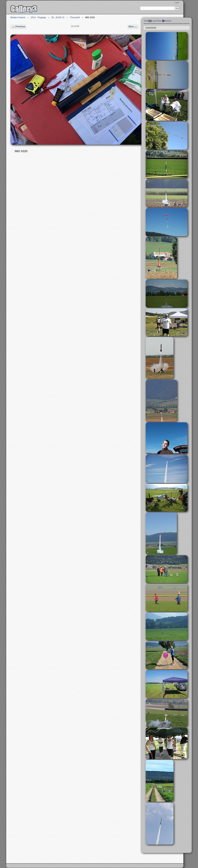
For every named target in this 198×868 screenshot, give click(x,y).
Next (133, 27)
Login (177, 3)
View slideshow (164, 21)
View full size (150, 21)
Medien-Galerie (18, 18)
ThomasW (75, 18)
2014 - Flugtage (38, 18)
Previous (18, 27)
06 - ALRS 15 (58, 18)
